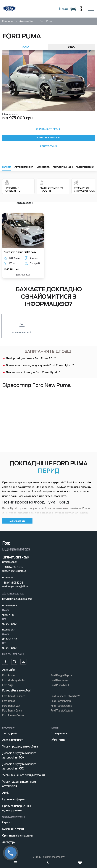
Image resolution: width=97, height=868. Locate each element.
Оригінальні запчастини (17, 835)
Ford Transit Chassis (61, 706)
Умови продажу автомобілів (20, 746)
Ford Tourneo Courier (13, 715)
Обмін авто (58, 740)
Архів (6, 793)
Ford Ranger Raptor (61, 675)
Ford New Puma (59, 680)
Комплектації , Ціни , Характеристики (73, 167)
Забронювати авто (48, 138)
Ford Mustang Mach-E (14, 680)
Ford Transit (9, 701)
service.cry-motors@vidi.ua (15, 586)
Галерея (7, 167)
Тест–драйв (10, 733)
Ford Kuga (8, 685)
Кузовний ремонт (13, 829)
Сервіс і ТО (9, 822)
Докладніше (23, 275)
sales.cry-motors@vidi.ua (14, 571)
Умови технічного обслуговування (24, 775)
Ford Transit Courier (13, 711)
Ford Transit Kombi (61, 701)
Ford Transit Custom (62, 711)
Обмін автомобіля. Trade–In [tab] (51, 186)
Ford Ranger (9, 675)
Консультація (48, 146)
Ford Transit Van (11, 706)
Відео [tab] (72, 47)
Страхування (59, 733)
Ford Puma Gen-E (60, 685)
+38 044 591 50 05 (13, 583)
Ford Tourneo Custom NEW (65, 696)
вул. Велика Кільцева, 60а (17, 599)
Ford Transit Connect (14, 696)
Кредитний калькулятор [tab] (18, 186)
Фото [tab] (25, 47)
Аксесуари (9, 842)
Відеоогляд (43, 167)
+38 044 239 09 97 (13, 567)
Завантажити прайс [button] (48, 129)
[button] (63, 9)
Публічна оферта (13, 799)
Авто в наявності (24, 167)
